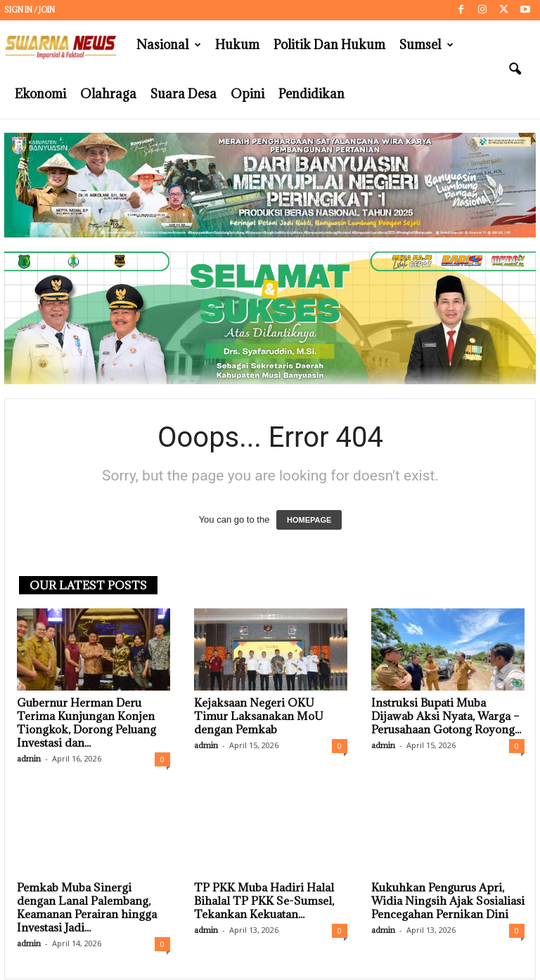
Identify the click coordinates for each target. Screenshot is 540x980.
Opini (247, 94)
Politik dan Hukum (329, 45)
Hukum (237, 45)
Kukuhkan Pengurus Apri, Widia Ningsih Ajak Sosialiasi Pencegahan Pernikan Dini (448, 901)
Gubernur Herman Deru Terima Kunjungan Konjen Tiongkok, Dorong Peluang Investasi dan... (86, 723)
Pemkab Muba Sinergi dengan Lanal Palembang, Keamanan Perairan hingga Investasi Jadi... (87, 908)
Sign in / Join (30, 10)
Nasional (169, 45)
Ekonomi (40, 94)
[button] (515, 70)
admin (29, 759)
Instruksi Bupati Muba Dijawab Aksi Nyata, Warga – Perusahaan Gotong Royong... (446, 717)
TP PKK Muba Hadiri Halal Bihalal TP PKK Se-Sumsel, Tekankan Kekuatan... (264, 901)
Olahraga (108, 94)
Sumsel (426, 45)
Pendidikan (311, 94)
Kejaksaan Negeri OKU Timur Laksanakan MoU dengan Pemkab (259, 717)
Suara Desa (184, 94)
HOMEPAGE (309, 521)
